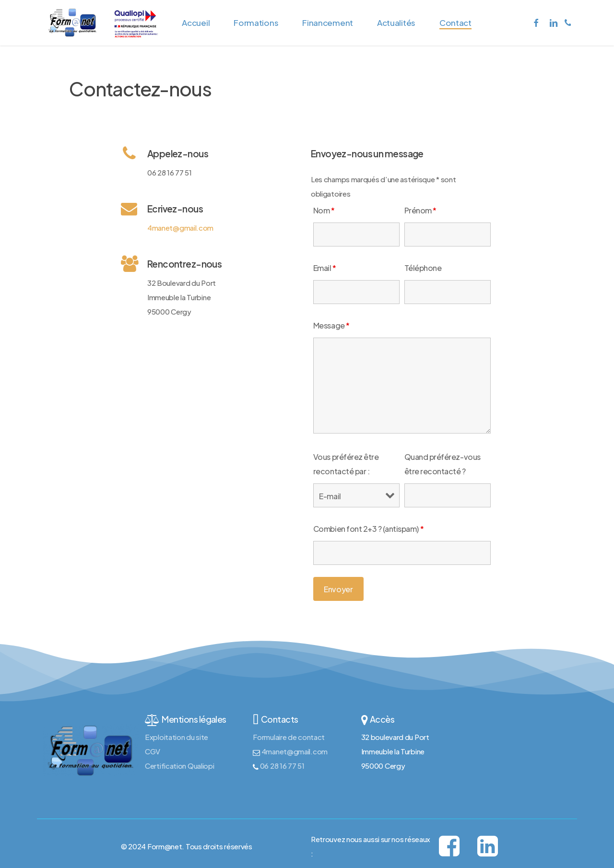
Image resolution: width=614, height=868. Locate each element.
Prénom (420, 210)
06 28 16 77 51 (282, 766)
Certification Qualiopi (179, 766)
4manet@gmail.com (180, 228)
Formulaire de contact (289, 737)
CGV (153, 751)
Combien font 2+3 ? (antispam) (368, 529)
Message (331, 325)
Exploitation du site (177, 737)
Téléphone (423, 268)
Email (325, 268)
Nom (324, 210)
